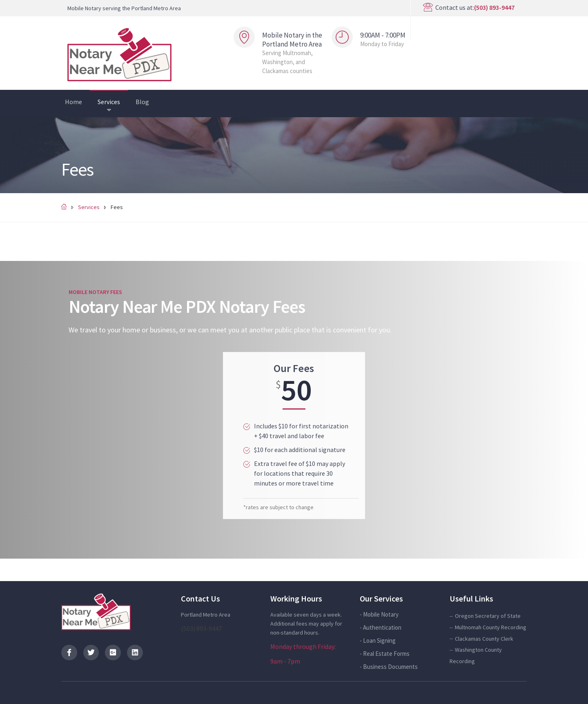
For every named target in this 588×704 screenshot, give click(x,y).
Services (109, 102)
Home (73, 102)
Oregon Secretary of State (488, 616)
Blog (142, 102)
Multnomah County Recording (491, 627)
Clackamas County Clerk (484, 639)
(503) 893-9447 (494, 7)
